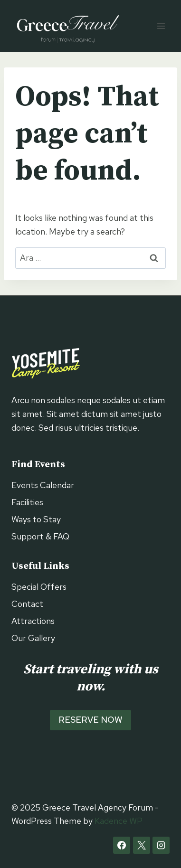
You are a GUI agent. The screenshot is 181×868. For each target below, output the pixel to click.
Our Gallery (33, 638)
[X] (142, 845)
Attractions (33, 621)
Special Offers (39, 587)
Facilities (27, 502)
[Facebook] (122, 845)
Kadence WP (119, 821)
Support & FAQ (40, 536)
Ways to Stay (36, 519)
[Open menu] (161, 26)
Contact (27, 604)
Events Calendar (43, 485)
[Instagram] (161, 845)
